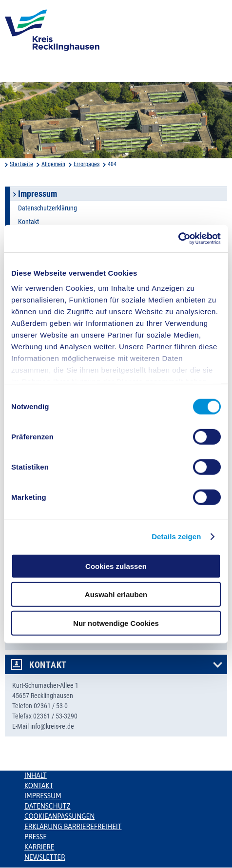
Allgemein (53, 164)
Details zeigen (176, 537)
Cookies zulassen (116, 566)
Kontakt (29, 222)
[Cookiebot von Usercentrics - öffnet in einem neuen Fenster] (178, 239)
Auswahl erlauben (116, 594)
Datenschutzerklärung (48, 208)
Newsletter (45, 857)
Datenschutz (48, 806)
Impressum (43, 796)
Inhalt (36, 775)
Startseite (21, 164)
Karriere (39, 847)
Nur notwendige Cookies (116, 623)
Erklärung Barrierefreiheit (73, 827)
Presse (36, 837)
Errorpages (87, 164)
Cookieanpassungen (59, 816)
